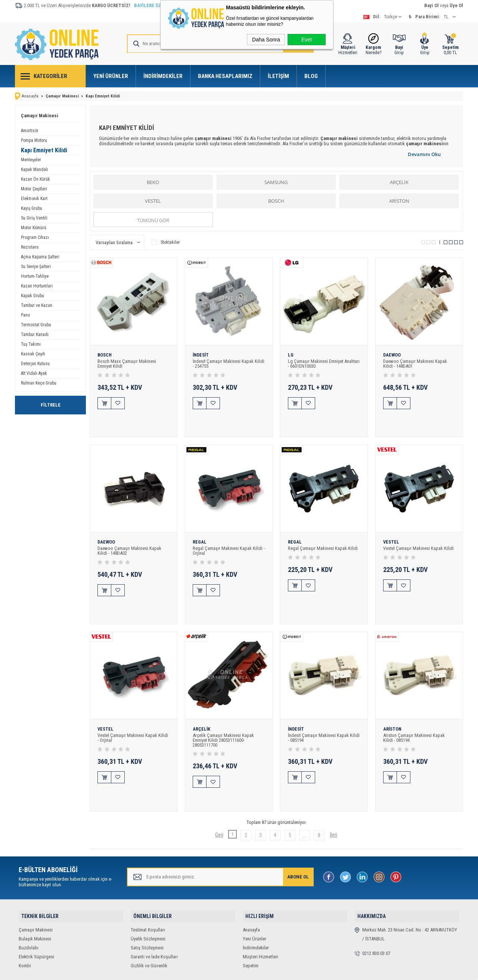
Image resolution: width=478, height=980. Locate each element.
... (301, 789)
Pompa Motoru (34, 140)
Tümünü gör (153, 220)
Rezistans (30, 246)
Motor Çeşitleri (34, 188)
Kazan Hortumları (37, 285)
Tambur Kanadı (35, 334)
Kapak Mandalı (35, 169)
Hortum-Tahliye (35, 276)
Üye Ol (456, 5)
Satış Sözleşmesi (147, 898)
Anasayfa (251, 880)
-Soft (200, 970)
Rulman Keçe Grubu (39, 382)
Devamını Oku (424, 153)
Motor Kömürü (34, 227)
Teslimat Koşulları (148, 880)
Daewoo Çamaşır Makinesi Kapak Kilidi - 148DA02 (129, 536)
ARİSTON (399, 200)
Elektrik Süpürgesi (36, 907)
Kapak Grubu (32, 295)
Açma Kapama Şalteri (40, 256)
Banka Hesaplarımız (225, 76)
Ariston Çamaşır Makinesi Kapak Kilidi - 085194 (414, 708)
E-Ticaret (216, 970)
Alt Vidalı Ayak (34, 373)
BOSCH (276, 200)
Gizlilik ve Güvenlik (149, 916)
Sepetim (251, 916)
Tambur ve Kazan (37, 305)
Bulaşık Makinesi (35, 889)
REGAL (200, 527)
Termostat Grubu (36, 324)
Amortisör (30, 130)
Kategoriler (50, 76)
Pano (25, 314)
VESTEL (153, 200)
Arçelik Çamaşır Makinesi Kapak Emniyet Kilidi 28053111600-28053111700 (223, 710)
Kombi (25, 916)
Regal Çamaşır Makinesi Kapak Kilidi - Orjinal (229, 536)
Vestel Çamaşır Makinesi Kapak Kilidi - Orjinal (133, 708)
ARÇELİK (399, 181)
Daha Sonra (266, 40)
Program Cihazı (35, 237)
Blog (311, 76)
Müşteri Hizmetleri (260, 907)
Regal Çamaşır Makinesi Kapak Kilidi (323, 533)
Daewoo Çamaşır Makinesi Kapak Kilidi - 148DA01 (415, 364)
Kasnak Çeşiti (33, 353)
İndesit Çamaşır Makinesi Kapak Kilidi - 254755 (229, 364)
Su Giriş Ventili (34, 217)
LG (291, 355)
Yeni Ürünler (111, 76)
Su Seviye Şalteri (36, 266)
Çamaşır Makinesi (40, 115)
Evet (307, 40)
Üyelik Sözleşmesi (148, 889)
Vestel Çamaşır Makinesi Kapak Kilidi (419, 533)
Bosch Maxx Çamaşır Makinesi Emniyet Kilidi (127, 364)
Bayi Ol (432, 5)
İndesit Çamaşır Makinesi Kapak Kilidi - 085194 (324, 708)
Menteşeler (31, 159)
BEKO (153, 181)
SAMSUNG (276, 181)
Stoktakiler (166, 242)
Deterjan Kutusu (35, 363)
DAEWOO (392, 355)
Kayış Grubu (32, 208)
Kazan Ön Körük (35, 178)
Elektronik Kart (34, 198)
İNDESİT (202, 355)
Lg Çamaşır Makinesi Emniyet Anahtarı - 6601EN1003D (316, 364)
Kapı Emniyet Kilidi (44, 150)
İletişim (278, 76)
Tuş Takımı (31, 343)
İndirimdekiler (163, 76)
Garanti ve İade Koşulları (154, 907)
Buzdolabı (29, 898)
